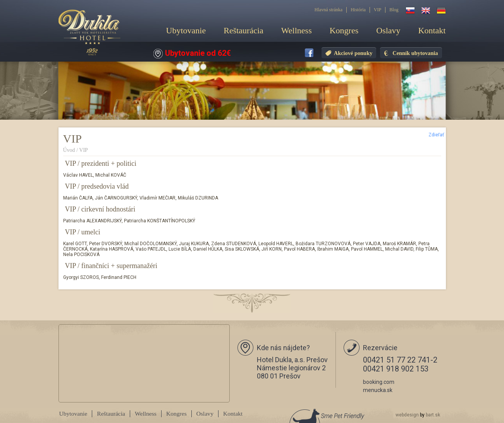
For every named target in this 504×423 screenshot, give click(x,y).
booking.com (379, 382)
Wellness (297, 30)
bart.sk (433, 415)
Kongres (344, 30)
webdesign (407, 415)
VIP (378, 10)
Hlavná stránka (329, 10)
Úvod (69, 150)
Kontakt (432, 30)
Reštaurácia (243, 30)
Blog (394, 10)
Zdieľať (436, 135)
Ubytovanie (186, 30)
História (358, 10)
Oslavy (388, 30)
